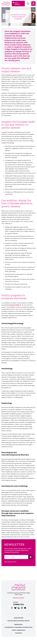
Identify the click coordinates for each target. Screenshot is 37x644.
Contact (21, 598)
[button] (33, 4)
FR (33, 10)
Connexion (19, 633)
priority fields (15, 305)
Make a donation (17, 4)
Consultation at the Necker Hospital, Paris (18, 627)
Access (15, 598)
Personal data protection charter (19, 621)
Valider (31, 557)
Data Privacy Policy (10, 562)
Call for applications (19, 630)
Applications (18, 624)
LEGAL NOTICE (18, 618)
